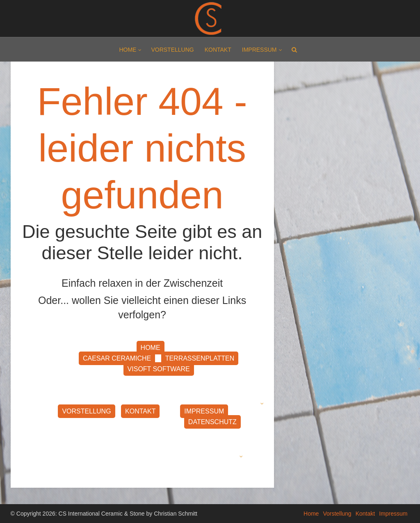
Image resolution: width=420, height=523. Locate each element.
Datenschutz (212, 422)
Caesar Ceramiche (117, 358)
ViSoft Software (159, 369)
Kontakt (218, 50)
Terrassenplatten (200, 358)
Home (128, 50)
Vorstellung (172, 50)
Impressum (259, 50)
